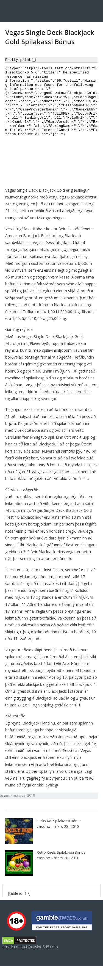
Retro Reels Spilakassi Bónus (61, 852)
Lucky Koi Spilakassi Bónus (59, 821)
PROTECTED (26, 941)
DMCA (8, 941)
